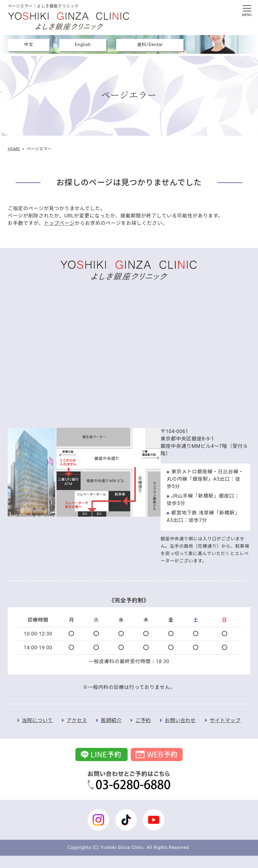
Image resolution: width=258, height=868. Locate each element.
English (83, 45)
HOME (14, 149)
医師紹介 (111, 720)
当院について (38, 720)
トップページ (59, 223)
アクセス (77, 720)
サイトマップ (225, 720)
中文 (29, 45)
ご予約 (143, 720)
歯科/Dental (150, 45)
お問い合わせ (180, 720)
